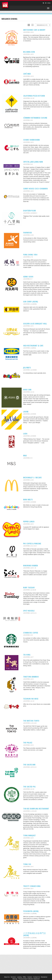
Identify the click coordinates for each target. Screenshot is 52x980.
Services (13, 977)
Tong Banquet (29, 835)
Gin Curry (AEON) (31, 302)
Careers (30, 977)
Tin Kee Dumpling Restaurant (36, 809)
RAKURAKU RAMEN (30, 566)
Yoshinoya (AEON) (31, 911)
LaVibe (26, 412)
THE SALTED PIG (29, 787)
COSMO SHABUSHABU (32, 140)
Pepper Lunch (29, 522)
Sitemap (15, 979)
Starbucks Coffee (31, 633)
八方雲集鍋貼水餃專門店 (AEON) (34, 934)
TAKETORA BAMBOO (31, 677)
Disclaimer (44, 977)
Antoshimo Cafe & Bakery (34, 30)
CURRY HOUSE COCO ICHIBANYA (35, 189)
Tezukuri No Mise (31, 699)
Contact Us (37, 977)
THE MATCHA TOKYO (31, 721)
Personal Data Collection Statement (29, 979)
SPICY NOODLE (29, 611)
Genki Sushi (28, 277)
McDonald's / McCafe (32, 478)
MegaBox (6, 6)
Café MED (27, 74)
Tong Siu (27, 864)
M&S (25, 456)
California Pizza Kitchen (34, 96)
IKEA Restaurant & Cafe (33, 346)
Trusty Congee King (32, 886)
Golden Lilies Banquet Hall (35, 324)
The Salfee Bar (29, 765)
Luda (25, 434)
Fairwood (27, 233)
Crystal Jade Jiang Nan (33, 162)
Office (25, 977)
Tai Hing (27, 655)
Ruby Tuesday (29, 588)
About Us (7, 977)
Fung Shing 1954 (30, 255)
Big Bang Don (29, 52)
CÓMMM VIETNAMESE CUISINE (35, 118)
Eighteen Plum (29, 211)
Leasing (19, 977)
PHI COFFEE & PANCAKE (32, 544)
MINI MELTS (28, 500)
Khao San (27, 390)
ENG (49, 3)
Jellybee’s (27, 368)
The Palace (28, 743)
